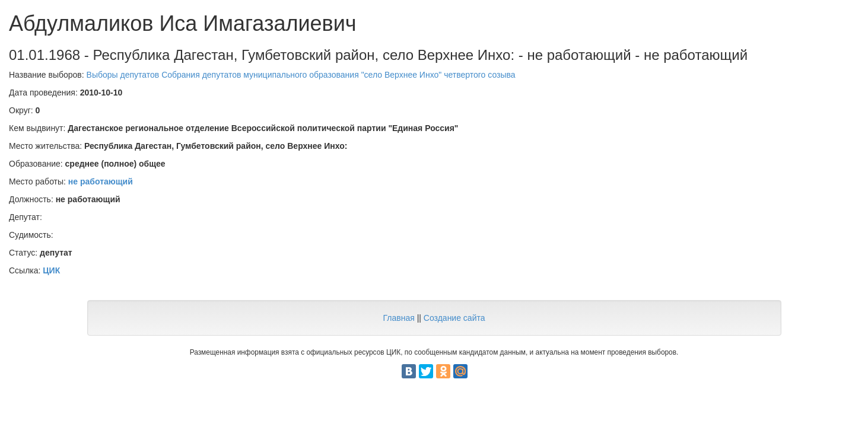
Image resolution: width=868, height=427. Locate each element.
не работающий (101, 181)
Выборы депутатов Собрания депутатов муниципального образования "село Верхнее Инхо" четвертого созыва (301, 75)
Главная (398, 318)
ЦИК (51, 270)
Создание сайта (454, 318)
